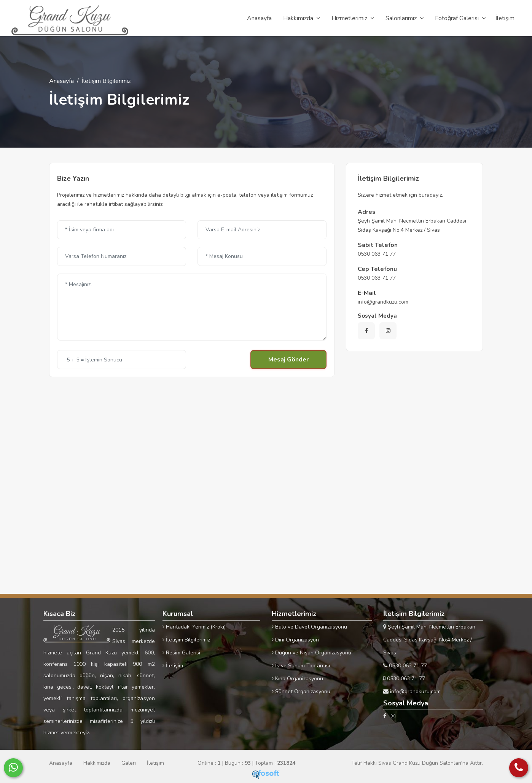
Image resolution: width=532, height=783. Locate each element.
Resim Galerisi (181, 653)
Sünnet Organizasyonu (301, 691)
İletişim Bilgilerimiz (186, 640)
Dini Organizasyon (295, 640)
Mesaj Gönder (288, 360)
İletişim (173, 666)
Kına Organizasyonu (297, 679)
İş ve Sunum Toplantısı (301, 666)
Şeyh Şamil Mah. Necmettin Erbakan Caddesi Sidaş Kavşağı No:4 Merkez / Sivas (429, 640)
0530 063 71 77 (377, 254)
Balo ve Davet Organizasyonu (309, 627)
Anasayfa (61, 81)
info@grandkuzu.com (383, 302)
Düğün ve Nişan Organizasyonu (311, 653)
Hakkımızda (97, 763)
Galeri (129, 763)
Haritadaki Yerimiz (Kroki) (194, 627)
